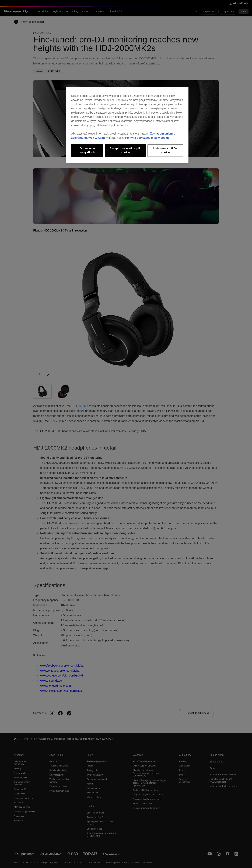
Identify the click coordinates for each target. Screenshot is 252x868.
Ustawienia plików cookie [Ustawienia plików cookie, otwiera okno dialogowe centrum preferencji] (165, 150)
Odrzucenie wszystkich (87, 150)
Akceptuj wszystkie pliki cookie (125, 150)
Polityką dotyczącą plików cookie (147, 138)
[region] (127, 125)
